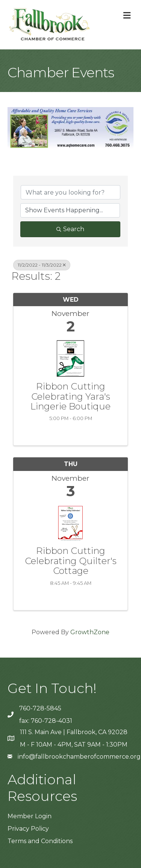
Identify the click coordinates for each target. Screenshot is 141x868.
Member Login (30, 816)
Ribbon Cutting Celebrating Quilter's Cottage (71, 561)
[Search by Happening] (70, 210)
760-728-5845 (40, 708)
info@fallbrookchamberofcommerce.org (79, 757)
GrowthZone (90, 632)
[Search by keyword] (70, 192)
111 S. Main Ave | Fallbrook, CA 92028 (74, 732)
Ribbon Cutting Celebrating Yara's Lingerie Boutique (70, 396)
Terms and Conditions (40, 841)
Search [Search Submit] (70, 229)
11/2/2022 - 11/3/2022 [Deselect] (42, 265)
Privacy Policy (28, 829)
